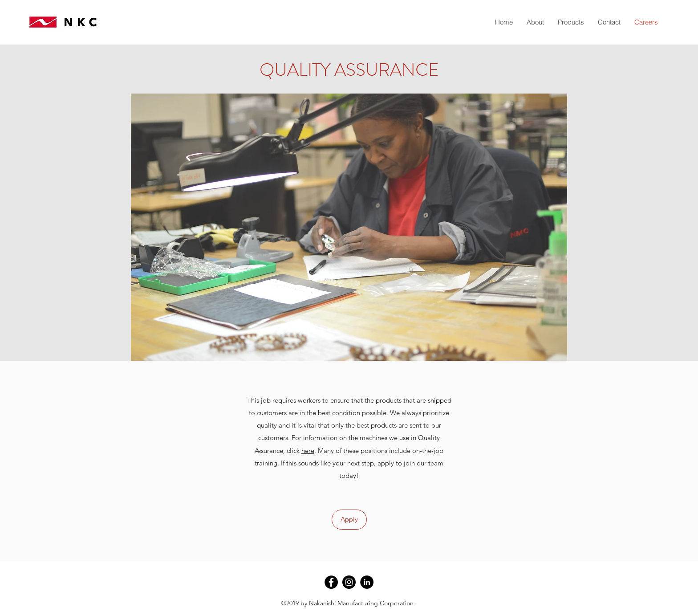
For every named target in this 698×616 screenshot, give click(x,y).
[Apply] (349, 520)
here (308, 451)
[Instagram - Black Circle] (349, 582)
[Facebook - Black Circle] (331, 582)
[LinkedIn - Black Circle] (367, 582)
